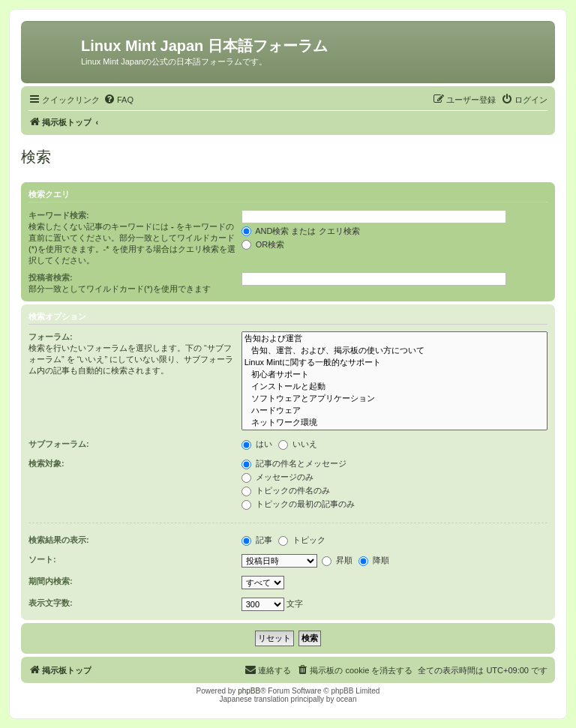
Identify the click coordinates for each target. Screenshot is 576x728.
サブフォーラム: (59, 444)
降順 (374, 560)
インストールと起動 (394, 387)
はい (257, 444)
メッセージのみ (277, 477)
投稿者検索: (51, 277)
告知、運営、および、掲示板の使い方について (394, 351)
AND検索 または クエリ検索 (301, 231)
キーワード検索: (59, 215)
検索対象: (46, 463)
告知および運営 (394, 339)
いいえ (298, 444)
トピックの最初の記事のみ (298, 504)
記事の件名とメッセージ (294, 463)
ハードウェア (394, 411)
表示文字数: (51, 603)
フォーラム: (51, 337)
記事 (257, 540)
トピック (302, 540)
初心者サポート (394, 375)
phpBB (249, 691)
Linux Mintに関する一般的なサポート (394, 363)
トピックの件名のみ (286, 490)
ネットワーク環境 (394, 423)
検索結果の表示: (59, 540)
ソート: (42, 559)
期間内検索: (51, 581)
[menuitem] (118, 100)
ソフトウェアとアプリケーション (394, 399)
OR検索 (263, 244)
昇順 (337, 560)
